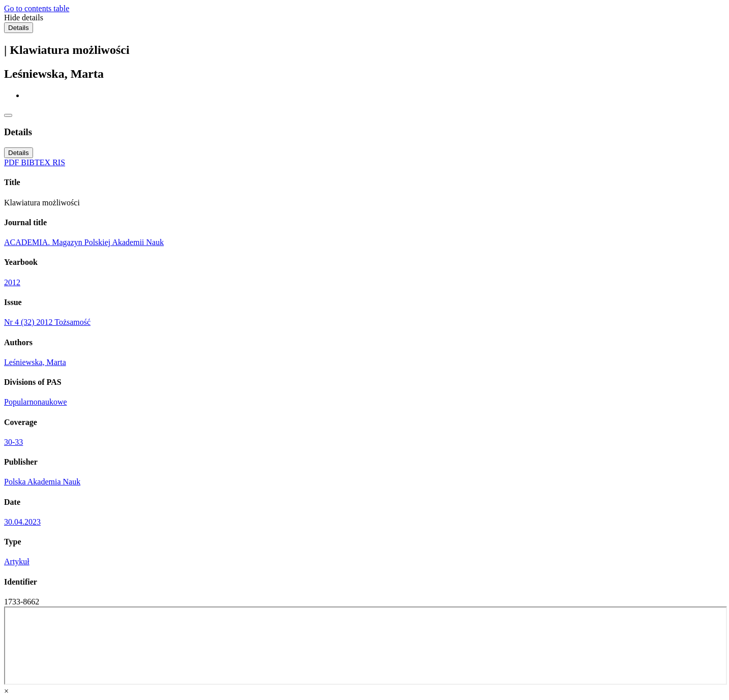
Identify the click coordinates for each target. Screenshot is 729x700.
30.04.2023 (22, 522)
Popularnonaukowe (36, 402)
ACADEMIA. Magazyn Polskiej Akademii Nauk (84, 242)
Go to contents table (37, 8)
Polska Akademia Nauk (42, 482)
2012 (12, 282)
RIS (59, 162)
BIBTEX (37, 162)
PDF (12, 162)
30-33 (13, 442)
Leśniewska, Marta (35, 362)
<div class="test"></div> (366, 646)
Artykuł (17, 561)
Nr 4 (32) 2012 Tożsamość (47, 322)
